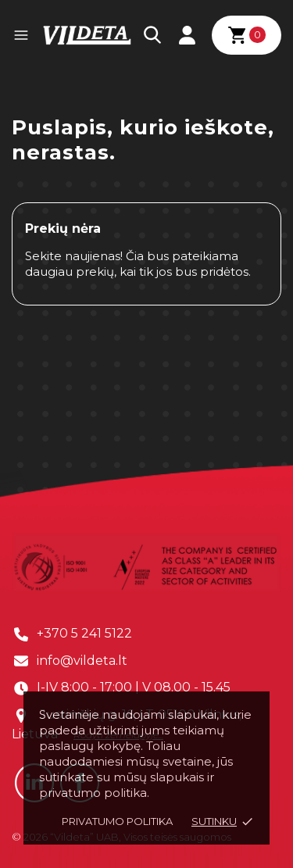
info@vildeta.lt (82, 661)
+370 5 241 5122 (84, 633)
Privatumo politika (117, 821)
